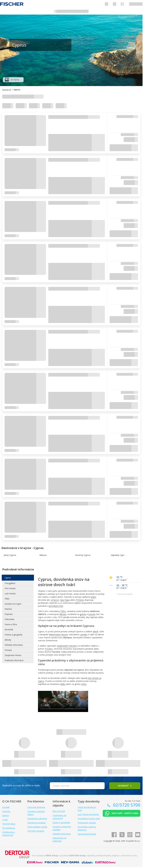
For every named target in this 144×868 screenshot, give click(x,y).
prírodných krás (56, 606)
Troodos (49, 649)
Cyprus (8, 578)
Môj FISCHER (59, 811)
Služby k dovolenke (61, 822)
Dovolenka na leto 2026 (89, 818)
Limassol (55, 600)
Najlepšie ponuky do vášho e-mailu (21, 785)
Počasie (8, 650)
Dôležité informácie (14, 645)
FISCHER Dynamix (36, 831)
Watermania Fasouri (58, 634)
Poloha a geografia (13, 635)
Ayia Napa (65, 600)
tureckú (92, 614)
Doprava (9, 614)
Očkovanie (9, 619)
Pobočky (6, 811)
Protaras (80, 600)
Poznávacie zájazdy (87, 823)
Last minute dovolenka (88, 814)
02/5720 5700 (126, 805)
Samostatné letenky (87, 834)
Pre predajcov (9, 828)
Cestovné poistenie (36, 807)
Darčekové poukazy (37, 823)
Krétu (84, 684)
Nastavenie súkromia (37, 818)
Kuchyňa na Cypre (13, 604)
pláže (94, 597)
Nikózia (63, 614)
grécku (83, 614)
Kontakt (6, 807)
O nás (5, 820)
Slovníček (9, 629)
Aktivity (8, 640)
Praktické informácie (14, 660)
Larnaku (84, 634)
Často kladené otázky (37, 827)
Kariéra (6, 815)
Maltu (63, 684)
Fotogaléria (10, 583)
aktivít (96, 631)
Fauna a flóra (11, 624)
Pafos (63, 611)
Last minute (10, 593)
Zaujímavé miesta (13, 655)
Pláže (7, 599)
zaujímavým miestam (67, 646)
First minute (10, 588)
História (8, 609)
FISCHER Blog (9, 824)
